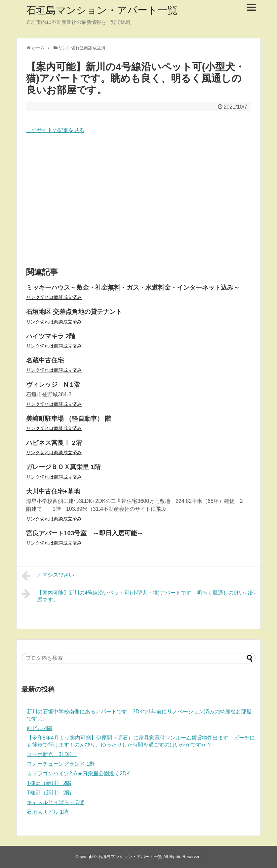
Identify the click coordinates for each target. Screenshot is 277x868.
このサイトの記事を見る (55, 130)
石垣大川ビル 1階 (47, 812)
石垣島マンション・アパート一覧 (102, 10)
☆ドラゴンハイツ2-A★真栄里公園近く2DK (78, 773)
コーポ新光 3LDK (52, 754)
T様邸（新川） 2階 (49, 783)
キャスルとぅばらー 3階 (55, 802)
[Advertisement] (138, 201)
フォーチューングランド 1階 (61, 764)
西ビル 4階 (40, 728)
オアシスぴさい (48, 576)
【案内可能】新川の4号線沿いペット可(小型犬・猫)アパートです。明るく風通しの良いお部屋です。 (138, 595)
